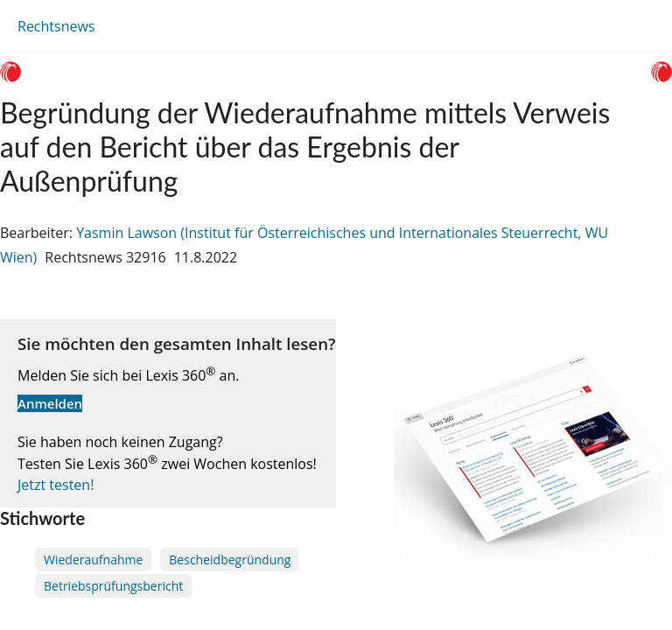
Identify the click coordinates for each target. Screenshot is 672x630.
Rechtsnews (56, 26)
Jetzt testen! (56, 485)
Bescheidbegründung (230, 560)
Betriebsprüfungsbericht (113, 586)
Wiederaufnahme (93, 560)
